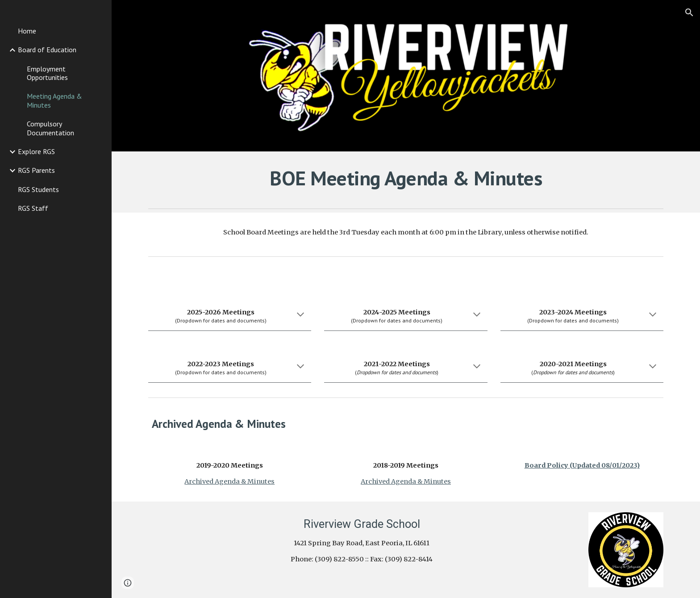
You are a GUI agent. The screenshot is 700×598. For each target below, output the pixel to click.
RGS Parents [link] (36, 170)
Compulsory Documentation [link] (50, 128)
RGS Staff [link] (33, 208)
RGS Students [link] (38, 189)
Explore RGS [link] (36, 151)
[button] (689, 13)
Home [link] (27, 31)
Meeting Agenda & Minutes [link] (54, 100)
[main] (406, 178)
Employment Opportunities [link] (47, 73)
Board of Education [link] (47, 50)
